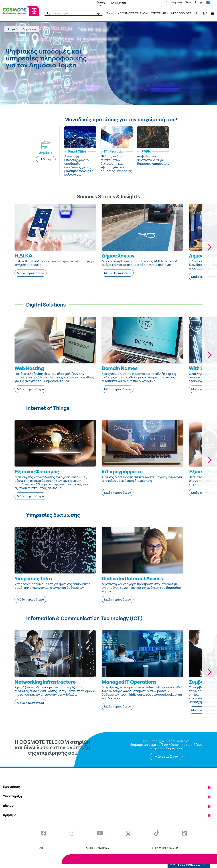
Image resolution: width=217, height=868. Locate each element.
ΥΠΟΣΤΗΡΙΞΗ (160, 13)
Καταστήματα (174, 2)
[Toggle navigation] (212, 13)
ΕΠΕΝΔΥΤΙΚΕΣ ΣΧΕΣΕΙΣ (165, 848)
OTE (41, 848)
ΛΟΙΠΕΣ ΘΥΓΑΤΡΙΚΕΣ (98, 848)
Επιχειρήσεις (119, 3)
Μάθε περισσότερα (30, 389)
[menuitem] (44, 833)
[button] (197, 13)
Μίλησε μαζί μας (166, 757)
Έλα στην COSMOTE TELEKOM (127, 13)
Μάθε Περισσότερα (31, 273)
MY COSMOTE (181, 13)
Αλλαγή (46, 159)
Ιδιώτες (100, 2)
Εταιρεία (200, 2)
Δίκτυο (188, 2)
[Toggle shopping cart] (207, 13)
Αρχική (12, 29)
